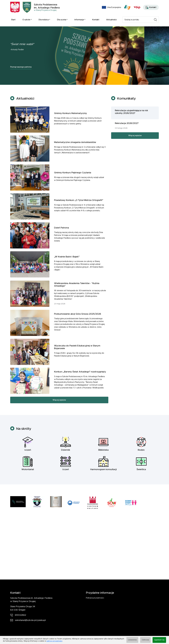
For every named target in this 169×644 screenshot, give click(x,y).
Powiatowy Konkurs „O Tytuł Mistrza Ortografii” (79, 207)
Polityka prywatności (95, 598)
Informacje (79, 20)
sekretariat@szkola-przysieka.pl (30, 620)
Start (13, 20)
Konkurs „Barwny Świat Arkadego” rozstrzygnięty (80, 379)
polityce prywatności (54, 641)
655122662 (20, 615)
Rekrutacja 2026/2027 (127, 130)
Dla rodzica (44, 20)
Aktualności (111, 20)
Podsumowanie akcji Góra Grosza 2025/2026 (78, 321)
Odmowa (145, 640)
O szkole (26, 20)
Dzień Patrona (61, 235)
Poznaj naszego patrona (21, 67)
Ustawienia (132, 640)
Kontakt (96, 20)
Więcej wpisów (59, 407)
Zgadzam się (159, 640)
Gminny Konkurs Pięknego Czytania (73, 180)
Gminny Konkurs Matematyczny (70, 120)
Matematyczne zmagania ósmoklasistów (75, 149)
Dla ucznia (62, 20)
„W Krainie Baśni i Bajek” (67, 264)
